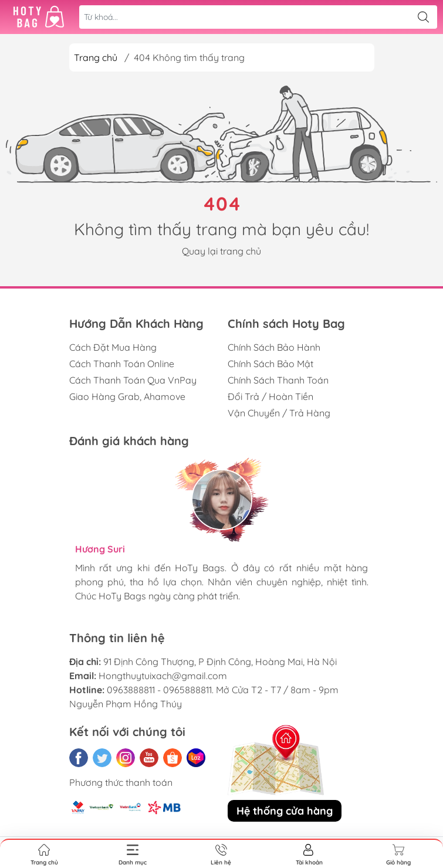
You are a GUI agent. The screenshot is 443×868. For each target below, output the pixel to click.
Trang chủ (96, 57)
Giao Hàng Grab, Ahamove (127, 396)
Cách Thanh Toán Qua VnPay (133, 380)
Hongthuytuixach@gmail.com (163, 676)
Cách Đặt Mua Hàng (113, 347)
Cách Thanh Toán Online (122, 364)
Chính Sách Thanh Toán (278, 380)
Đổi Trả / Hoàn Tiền (270, 396)
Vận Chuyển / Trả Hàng (279, 413)
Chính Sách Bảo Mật (270, 364)
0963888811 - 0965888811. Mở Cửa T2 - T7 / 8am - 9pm (223, 690)
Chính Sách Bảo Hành (274, 347)
